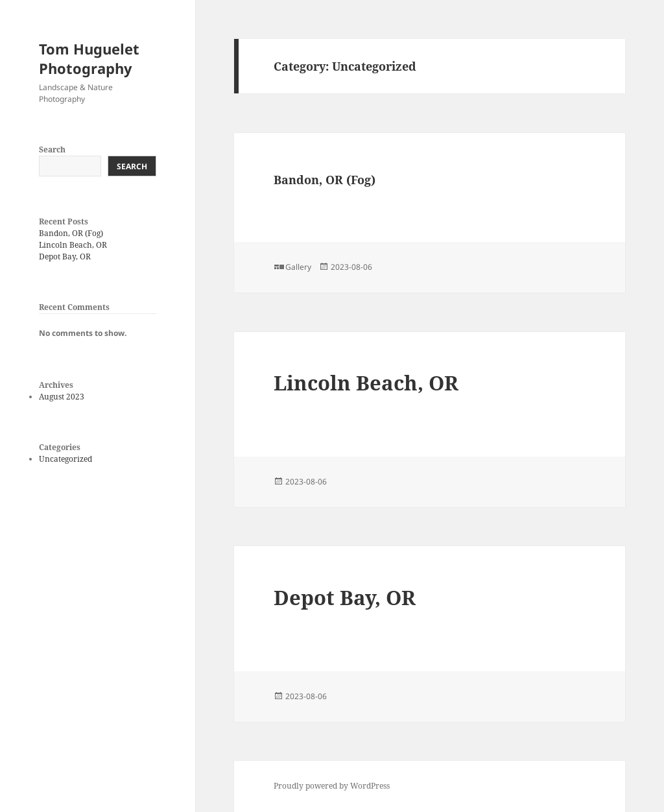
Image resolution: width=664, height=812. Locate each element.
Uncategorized (65, 459)
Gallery (298, 267)
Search (52, 149)
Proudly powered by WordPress (332, 786)
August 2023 (62, 397)
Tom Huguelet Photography (89, 58)
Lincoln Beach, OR (73, 245)
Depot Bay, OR (65, 257)
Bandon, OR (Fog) (71, 233)
